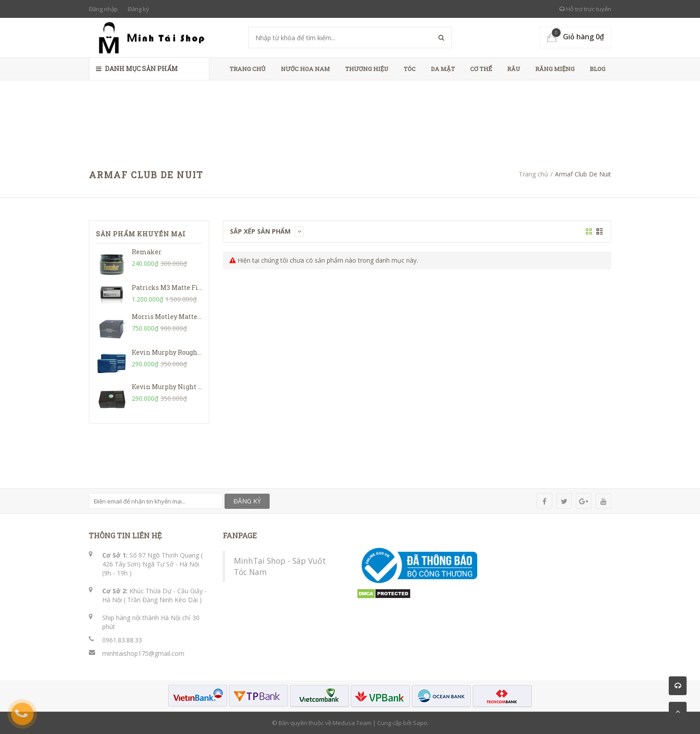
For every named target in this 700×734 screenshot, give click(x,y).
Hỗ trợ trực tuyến (585, 9)
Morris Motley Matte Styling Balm (187, 317)
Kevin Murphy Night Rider (174, 387)
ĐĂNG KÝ (247, 501)
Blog (598, 69)
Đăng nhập (103, 9)
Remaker (147, 252)
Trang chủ (248, 69)
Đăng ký (138, 9)
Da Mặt (443, 69)
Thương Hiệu (367, 69)
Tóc (410, 69)
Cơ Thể (481, 69)
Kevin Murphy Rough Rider (174, 352)
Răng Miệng (555, 69)
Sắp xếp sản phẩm (267, 231)
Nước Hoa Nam (305, 69)
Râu (514, 69)
